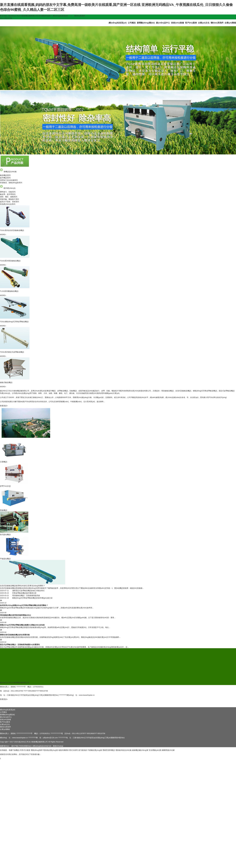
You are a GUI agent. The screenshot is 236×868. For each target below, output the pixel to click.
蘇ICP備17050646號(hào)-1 (22, 746)
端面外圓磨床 (64, 750)
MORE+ (3, 235)
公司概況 (132, 23)
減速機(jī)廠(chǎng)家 (140, 750)
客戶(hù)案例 (191, 23)
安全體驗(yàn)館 (155, 750)
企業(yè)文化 (204, 23)
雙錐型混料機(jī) (109, 750)
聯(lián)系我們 (80, 16)
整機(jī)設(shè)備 (8, 172)
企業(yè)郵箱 (230, 23)
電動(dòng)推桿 (37, 750)
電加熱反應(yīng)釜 (51, 750)
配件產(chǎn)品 (8, 188)
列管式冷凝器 (25, 750)
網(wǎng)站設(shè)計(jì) (42, 746)
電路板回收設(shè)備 (123, 750)
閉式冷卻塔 (74, 750)
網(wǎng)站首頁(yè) (60, 16)
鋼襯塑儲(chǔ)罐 (168, 750)
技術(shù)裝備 (177, 23)
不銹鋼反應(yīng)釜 (95, 750)
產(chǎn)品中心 (163, 23)
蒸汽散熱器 (83, 750)
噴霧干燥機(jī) (14, 750)
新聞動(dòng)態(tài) (146, 23)
